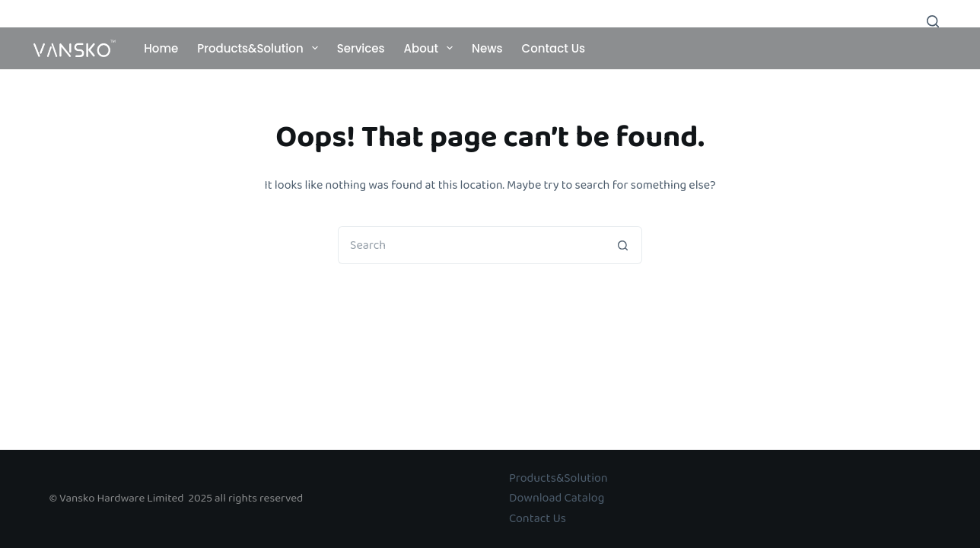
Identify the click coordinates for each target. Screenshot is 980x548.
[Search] (933, 21)
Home (161, 48)
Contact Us (554, 48)
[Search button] (623, 245)
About (432, 48)
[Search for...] (471, 245)
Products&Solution (260, 48)
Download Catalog (557, 498)
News (487, 48)
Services (361, 48)
